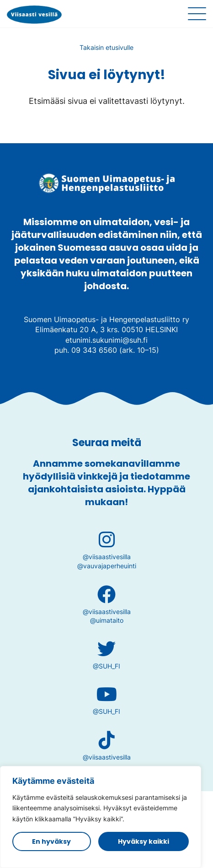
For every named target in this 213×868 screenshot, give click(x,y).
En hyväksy (51, 841)
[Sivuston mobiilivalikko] (197, 14)
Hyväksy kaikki (144, 841)
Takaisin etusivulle (106, 47)
